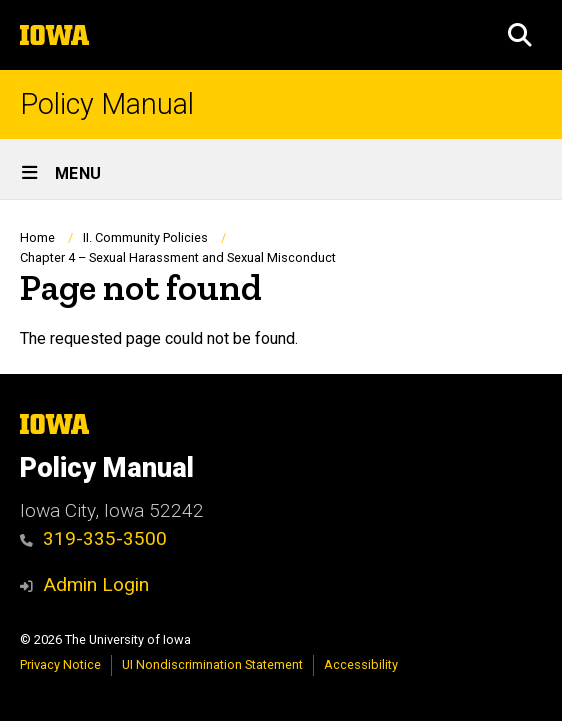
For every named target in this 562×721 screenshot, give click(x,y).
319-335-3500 (93, 538)
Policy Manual (107, 104)
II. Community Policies (145, 237)
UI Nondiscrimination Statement (212, 664)
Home (37, 237)
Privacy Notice (60, 664)
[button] (520, 35)
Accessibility (361, 664)
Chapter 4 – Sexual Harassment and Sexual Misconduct (178, 257)
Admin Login (96, 584)
